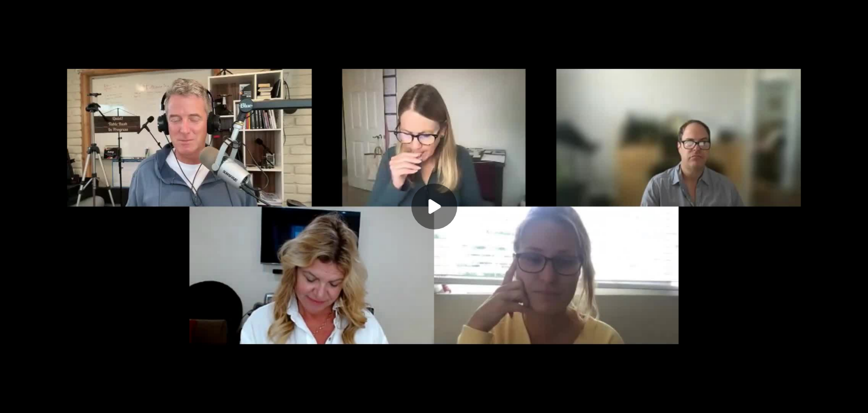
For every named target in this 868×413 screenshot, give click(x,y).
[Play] (434, 206)
